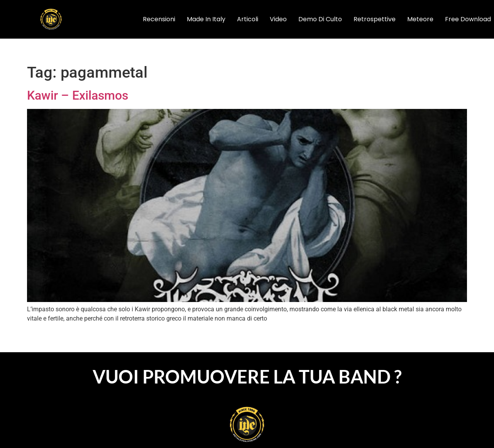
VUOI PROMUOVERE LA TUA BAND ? (247, 377)
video (278, 19)
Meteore (420, 19)
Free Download (468, 19)
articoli (248, 19)
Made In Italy (206, 19)
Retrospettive (375, 19)
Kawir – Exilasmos (78, 95)
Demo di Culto (320, 19)
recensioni (159, 19)
